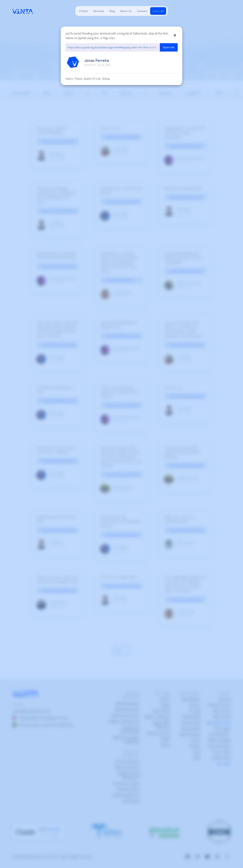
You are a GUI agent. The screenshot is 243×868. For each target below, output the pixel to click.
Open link (169, 47)
